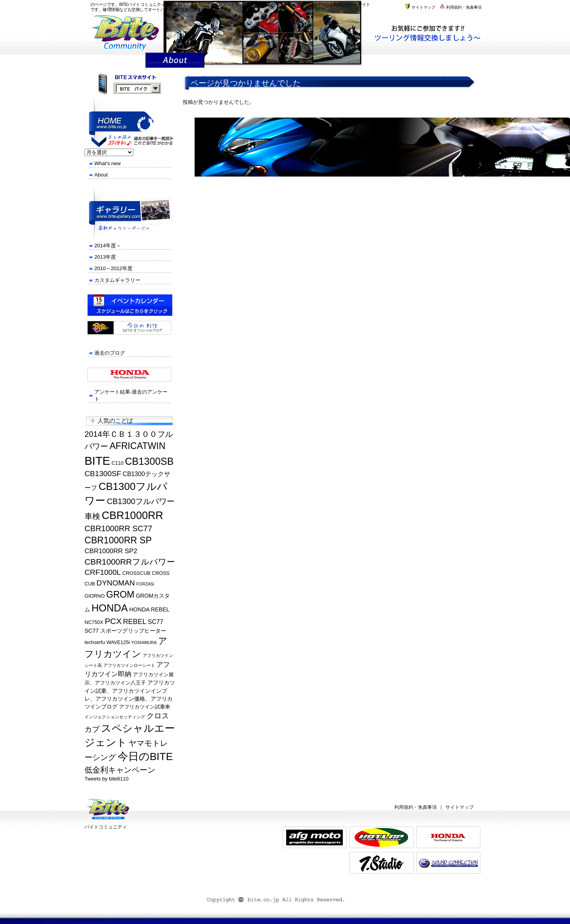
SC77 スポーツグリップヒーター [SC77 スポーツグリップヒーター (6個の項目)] (125, 631)
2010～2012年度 (113, 268)
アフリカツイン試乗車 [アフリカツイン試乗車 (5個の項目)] (145, 707)
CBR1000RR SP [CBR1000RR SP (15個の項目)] (118, 540)
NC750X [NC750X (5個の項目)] (94, 622)
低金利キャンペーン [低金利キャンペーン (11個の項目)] (120, 770)
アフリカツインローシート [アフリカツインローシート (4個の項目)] (129, 665)
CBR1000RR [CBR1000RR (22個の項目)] (133, 515)
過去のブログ (110, 353)
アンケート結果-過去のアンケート (131, 395)
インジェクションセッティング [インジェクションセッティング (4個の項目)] (115, 717)
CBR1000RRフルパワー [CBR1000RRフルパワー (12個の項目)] (130, 562)
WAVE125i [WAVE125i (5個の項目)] (118, 642)
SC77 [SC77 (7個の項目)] (155, 622)
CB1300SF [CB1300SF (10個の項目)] (103, 474)
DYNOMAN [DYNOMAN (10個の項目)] (116, 583)
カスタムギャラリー (117, 280)
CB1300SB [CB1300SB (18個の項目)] (149, 461)
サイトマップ (420, 7)
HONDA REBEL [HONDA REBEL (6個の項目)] (149, 609)
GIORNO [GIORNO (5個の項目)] (95, 596)
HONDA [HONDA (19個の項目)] (110, 608)
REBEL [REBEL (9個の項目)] (135, 622)
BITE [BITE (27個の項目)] (97, 461)
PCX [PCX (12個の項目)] (113, 621)
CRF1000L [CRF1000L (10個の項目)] (103, 572)
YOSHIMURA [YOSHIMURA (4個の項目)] (144, 642)
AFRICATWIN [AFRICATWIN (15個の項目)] (138, 446)
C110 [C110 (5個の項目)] (118, 463)
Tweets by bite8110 (107, 779)
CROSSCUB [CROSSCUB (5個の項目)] (136, 573)
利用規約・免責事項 (460, 7)
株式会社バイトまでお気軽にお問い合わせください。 (431, 33)
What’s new (108, 163)
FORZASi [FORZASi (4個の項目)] (145, 584)
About (101, 175)
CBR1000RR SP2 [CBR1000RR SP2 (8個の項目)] (111, 551)
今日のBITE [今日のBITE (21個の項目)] (145, 757)
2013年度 (105, 257)
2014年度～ (108, 246)
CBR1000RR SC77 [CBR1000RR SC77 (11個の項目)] (118, 528)
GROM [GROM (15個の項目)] (120, 595)
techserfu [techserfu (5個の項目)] (95, 642)
